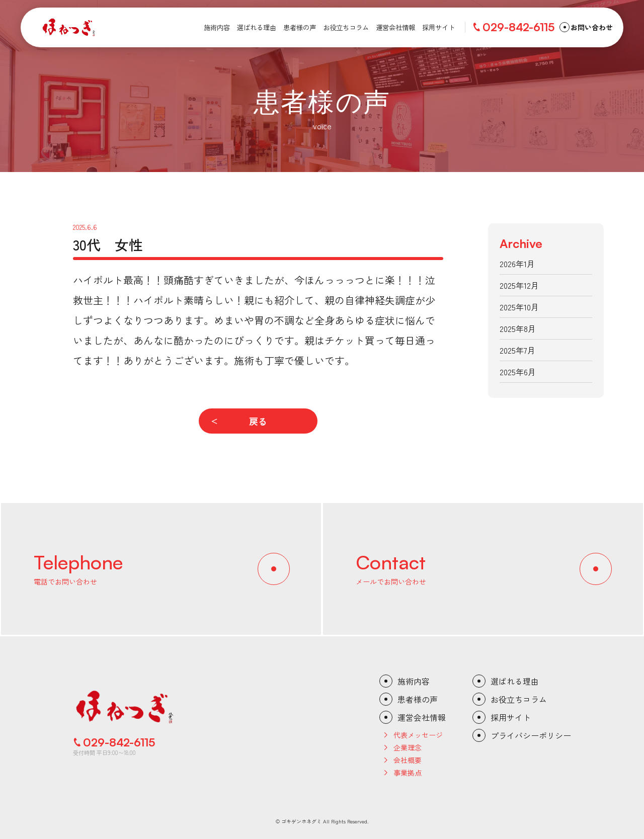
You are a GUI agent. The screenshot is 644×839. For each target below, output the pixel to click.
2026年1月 (517, 264)
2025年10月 (519, 307)
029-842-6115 (518, 27)
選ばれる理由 (515, 681)
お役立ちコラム (519, 699)
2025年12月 (519, 285)
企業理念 (408, 747)
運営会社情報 (422, 717)
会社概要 (408, 760)
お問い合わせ (592, 27)
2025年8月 (518, 328)
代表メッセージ (418, 735)
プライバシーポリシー (531, 735)
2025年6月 (518, 372)
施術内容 (414, 681)
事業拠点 (408, 773)
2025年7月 (517, 350)
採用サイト (511, 717)
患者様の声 (418, 699)
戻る (258, 421)
